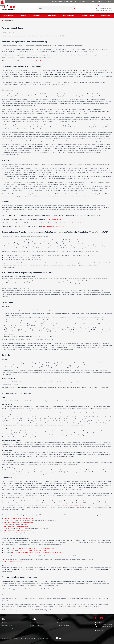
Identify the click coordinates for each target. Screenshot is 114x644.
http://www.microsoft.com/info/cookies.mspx (33, 550)
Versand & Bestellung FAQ (9, 628)
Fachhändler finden (71, 1)
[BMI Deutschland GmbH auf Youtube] (60, 638)
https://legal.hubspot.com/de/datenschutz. (55, 226)
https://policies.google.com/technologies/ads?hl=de (19, 523)
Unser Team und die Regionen (64, 625)
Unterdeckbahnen (51, 15)
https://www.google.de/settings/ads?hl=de (16, 527)
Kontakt (109, 1)
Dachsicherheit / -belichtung (88, 15)
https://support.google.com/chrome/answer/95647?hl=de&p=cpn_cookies (34, 548)
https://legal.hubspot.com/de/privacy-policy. (76, 223)
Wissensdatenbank (58, 2)
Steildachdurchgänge (9, 15)
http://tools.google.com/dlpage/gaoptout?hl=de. (74, 505)
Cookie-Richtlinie (24, 638)
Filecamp (5, 623)
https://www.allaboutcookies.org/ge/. (12, 562)
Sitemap (51, 638)
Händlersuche (99, 6)
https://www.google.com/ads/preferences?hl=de (18, 531)
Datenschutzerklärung (12, 638)
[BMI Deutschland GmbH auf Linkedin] (57, 638)
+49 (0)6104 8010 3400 (106, 10)
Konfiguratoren (84, 2)
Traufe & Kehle (37, 15)
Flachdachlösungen (106, 15)
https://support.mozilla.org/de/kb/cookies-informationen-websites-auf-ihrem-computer (37, 552)
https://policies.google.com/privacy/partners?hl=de (19, 518)
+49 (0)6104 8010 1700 (106, 8)
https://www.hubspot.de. (54, 219)
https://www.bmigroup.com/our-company (45, 61)
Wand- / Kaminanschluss (68, 15)
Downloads (108, 6)
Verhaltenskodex (42, 638)
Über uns (101, 2)
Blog (93, 1)
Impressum (33, 638)
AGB (3, 638)
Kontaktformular (61, 623)
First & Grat (23, 15)
